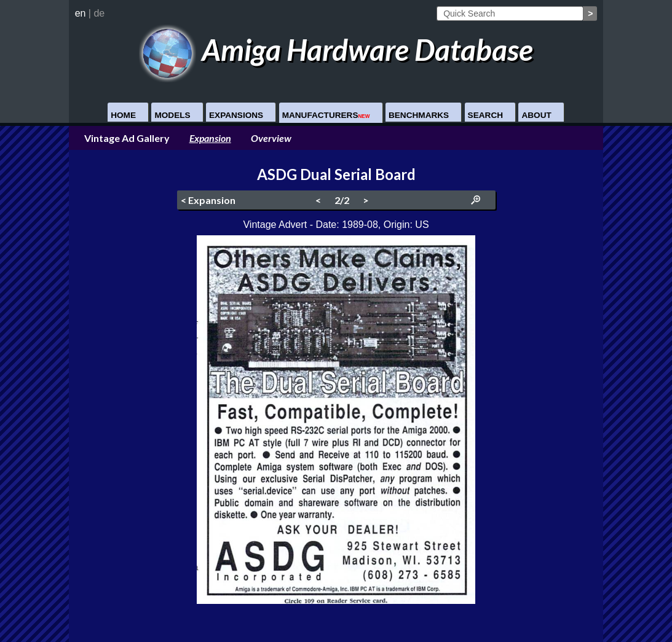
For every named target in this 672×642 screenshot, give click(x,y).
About (536, 115)
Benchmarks (419, 115)
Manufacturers (326, 115)
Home (123, 115)
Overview (271, 138)
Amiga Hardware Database (336, 49)
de (99, 13)
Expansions (236, 115)
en (81, 13)
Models (172, 115)
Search (485, 115)
